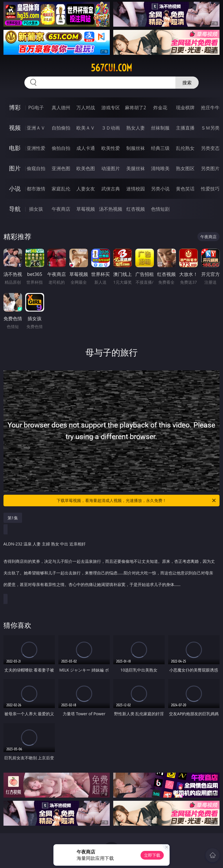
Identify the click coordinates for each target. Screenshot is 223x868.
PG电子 (36, 108)
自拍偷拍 (61, 128)
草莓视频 (86, 209)
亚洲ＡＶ (36, 128)
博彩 (15, 107)
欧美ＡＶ (86, 128)
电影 (15, 148)
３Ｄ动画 (111, 128)
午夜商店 (61, 209)
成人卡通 (86, 148)
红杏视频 (136, 209)
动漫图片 (111, 168)
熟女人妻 (136, 128)
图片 (15, 168)
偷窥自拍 (36, 168)
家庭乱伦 (61, 189)
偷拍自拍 (61, 148)
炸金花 (160, 108)
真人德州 (61, 108)
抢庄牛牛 (210, 108)
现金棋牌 (185, 108)
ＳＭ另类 (210, 128)
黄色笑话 (185, 189)
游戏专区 (111, 108)
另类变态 (210, 148)
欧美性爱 (111, 148)
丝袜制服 (160, 128)
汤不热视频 (111, 209)
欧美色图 (86, 168)
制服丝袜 (136, 148)
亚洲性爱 (36, 148)
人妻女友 (86, 189)
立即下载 (152, 855)
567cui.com (111, 68)
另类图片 (210, 168)
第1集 (13, 518)
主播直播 (185, 128)
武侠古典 (111, 189)
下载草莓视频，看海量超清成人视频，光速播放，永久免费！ (137, 501)
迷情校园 (136, 189)
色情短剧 (160, 209)
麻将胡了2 (135, 108)
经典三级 (160, 148)
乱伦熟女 (185, 148)
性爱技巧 (210, 189)
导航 (15, 209)
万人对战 (86, 108)
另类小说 (160, 189)
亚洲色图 (61, 168)
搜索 (187, 83)
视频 (15, 128)
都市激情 (36, 189)
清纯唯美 (160, 168)
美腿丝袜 (136, 168)
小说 (15, 189)
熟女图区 (185, 168)
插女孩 (36, 209)
